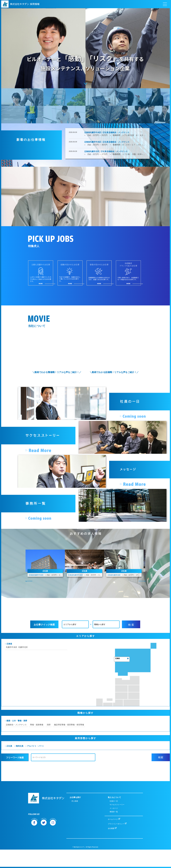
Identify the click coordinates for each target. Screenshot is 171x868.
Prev (29, 620)
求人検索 (75, 819)
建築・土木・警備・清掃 (44, 750)
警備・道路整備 (64, 754)
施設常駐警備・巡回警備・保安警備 (96, 754)
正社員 (36, 776)
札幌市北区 (50, 698)
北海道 (36, 694)
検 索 (131, 664)
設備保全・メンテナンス (43, 754)
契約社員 (47, 776)
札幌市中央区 (39, 698)
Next (142, 620)
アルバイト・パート (63, 776)
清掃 (76, 754)
